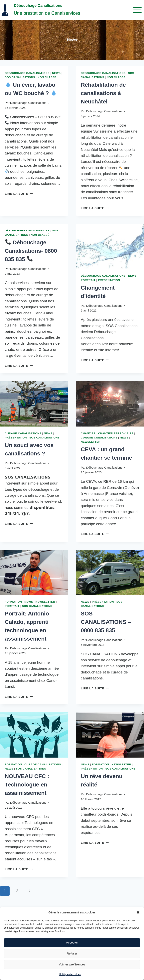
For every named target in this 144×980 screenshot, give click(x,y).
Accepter (72, 942)
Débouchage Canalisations (27, 73)
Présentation (109, 280)
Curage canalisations (23, 433)
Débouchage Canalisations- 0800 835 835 (31, 251)
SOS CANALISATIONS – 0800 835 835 (106, 622)
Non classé (47, 77)
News (56, 73)
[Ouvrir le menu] (137, 10)
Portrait (88, 280)
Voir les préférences (72, 964)
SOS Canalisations (20, 77)
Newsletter (91, 442)
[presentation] (110, 246)
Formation (13, 602)
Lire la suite (19, 194)
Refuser (72, 953)
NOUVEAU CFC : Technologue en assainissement (27, 785)
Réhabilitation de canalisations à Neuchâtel (103, 93)
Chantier (88, 433)
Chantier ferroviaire (116, 433)
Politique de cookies (70, 974)
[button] (138, 912)
